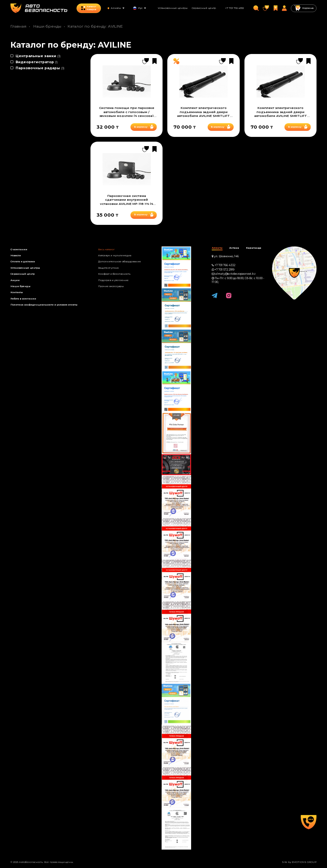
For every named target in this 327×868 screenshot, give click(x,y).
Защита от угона (108, 268)
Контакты (17, 292)
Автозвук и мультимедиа (115, 256)
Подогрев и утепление (113, 280)
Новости (16, 256)
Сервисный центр (204, 8)
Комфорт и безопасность (114, 274)
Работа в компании (23, 299)
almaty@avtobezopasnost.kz (235, 274)
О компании (19, 249)
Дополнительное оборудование (120, 262)
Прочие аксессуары (111, 286)
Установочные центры (173, 8)
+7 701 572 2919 (224, 270)
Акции (15, 280)
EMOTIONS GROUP (304, 862)
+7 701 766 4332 (234, 8)
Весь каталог (106, 249)
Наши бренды (47, 26)
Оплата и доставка (23, 262)
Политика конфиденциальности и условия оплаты (44, 305)
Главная (18, 26)
